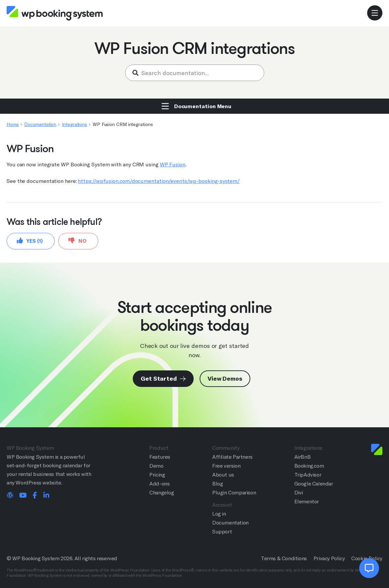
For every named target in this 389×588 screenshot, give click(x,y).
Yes (30, 241)
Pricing (157, 475)
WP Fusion (173, 165)
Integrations (74, 124)
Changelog (162, 493)
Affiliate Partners (232, 457)
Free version (226, 466)
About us (223, 475)
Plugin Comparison (234, 493)
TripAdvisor (308, 475)
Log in (219, 514)
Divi (299, 493)
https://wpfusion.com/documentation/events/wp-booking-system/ (159, 181)
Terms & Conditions (284, 558)
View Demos (225, 379)
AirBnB (303, 457)
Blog (218, 484)
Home (13, 124)
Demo (156, 466)
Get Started (163, 379)
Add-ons (159, 484)
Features (160, 457)
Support (222, 532)
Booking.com (309, 466)
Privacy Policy (329, 558)
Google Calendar (314, 484)
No (77, 241)
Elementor (307, 502)
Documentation (40, 124)
